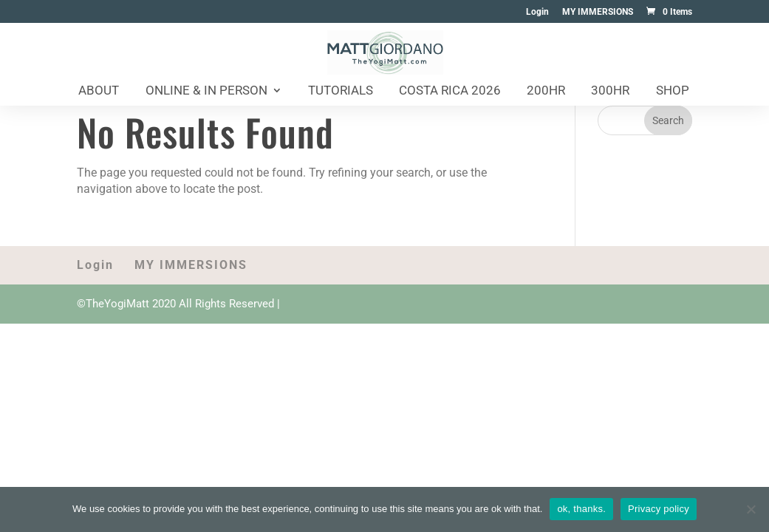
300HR (610, 91)
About (99, 91)
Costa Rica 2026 (450, 91)
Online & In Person (206, 91)
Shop (673, 91)
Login (537, 12)
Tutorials (341, 91)
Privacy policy (659, 509)
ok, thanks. (581, 509)
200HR (546, 91)
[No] (751, 509)
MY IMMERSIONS (598, 12)
